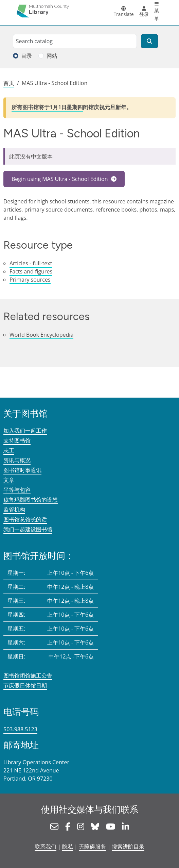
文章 (9, 480)
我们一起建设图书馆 (28, 529)
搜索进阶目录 (128, 847)
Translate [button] (124, 14)
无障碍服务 (92, 847)
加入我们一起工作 (25, 431)
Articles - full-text (31, 263)
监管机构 (14, 510)
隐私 (68, 847)
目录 (26, 56)
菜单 (157, 14)
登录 (144, 14)
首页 (9, 83)
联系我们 (46, 847)
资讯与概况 (17, 460)
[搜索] (149, 41)
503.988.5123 (20, 729)
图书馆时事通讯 (22, 470)
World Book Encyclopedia (41, 335)
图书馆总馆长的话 (25, 519)
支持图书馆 (17, 440)
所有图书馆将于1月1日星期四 (47, 107)
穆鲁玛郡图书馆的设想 (31, 500)
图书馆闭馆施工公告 (28, 675)
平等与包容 (17, 490)
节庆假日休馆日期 (25, 685)
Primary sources (30, 280)
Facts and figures (31, 271)
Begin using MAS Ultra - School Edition (60, 179)
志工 (9, 450)
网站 (52, 56)
